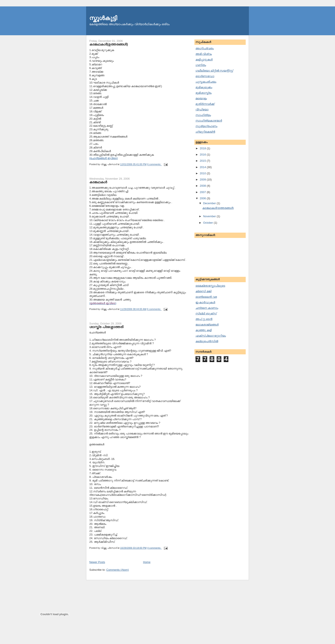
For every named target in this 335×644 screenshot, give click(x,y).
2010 (203, 173)
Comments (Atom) (118, 570)
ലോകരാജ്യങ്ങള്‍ (207, 325)
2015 (203, 161)
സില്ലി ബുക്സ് (206, 313)
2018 (203, 148)
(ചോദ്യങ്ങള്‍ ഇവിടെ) (104, 158)
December (210, 203)
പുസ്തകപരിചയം (206, 82)
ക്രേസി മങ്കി (203, 291)
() (103, 303)
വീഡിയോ (202, 109)
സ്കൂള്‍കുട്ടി (103, 18)
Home (147, 562)
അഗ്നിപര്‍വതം (205, 48)
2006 (203, 198)
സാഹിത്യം (203, 115)
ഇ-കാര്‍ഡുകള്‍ (205, 302)
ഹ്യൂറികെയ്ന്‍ (205, 132)
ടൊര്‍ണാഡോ (205, 76)
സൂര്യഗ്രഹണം (206, 126)
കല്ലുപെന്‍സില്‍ (207, 341)
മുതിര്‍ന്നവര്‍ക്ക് (205, 104)
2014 (203, 167)
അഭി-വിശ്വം (204, 54)
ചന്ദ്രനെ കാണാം (207, 308)
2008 (203, 186)
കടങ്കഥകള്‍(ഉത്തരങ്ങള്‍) (109, 44)
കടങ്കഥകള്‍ (98, 182)
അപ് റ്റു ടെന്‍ (204, 319)
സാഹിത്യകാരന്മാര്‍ (209, 121)
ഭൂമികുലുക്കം (204, 87)
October (209, 223)
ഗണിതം (201, 65)
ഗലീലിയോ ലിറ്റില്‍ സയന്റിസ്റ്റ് (214, 71)
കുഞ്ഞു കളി (204, 330)
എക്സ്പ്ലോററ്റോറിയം (211, 336)
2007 (203, 192)
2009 (203, 180)
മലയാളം (201, 98)
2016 (203, 155)
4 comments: (154, 548)
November (210, 216)
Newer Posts (97, 562)
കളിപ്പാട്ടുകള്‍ (204, 59)
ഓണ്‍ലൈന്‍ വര (206, 297)
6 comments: (154, 164)
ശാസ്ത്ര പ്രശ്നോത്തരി (106, 327)
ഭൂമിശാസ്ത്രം (203, 93)
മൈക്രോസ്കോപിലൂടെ (210, 286)
